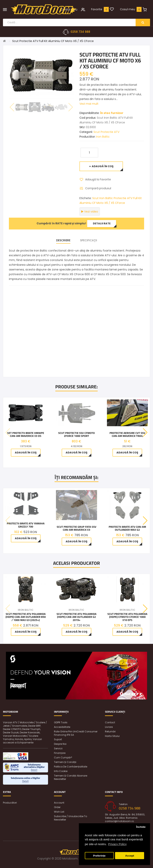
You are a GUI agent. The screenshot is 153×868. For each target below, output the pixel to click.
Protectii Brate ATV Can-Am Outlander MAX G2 (127, 528)
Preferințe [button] (99, 856)
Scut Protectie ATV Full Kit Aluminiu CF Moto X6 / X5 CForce (53, 41)
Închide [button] (141, 827)
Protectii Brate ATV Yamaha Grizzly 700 (26, 525)
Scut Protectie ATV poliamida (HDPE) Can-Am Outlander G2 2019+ (76, 617)
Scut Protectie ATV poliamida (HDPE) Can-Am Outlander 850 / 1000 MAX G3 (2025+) (26, 617)
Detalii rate (102, 223)
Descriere (63, 240)
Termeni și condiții (65, 762)
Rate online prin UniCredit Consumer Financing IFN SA (76, 733)
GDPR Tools (61, 722)
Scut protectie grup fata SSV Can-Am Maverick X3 (76, 528)
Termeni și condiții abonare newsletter (71, 777)
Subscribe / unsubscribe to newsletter (70, 818)
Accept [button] (130, 856)
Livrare (109, 727)
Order (57, 807)
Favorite (97, 9)
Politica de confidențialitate (71, 767)
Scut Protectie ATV (106, 132)
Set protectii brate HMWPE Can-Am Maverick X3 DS (26, 434)
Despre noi (60, 744)
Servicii (58, 748)
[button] (145, 433)
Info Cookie (61, 771)
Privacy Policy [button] (117, 844)
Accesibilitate (62, 727)
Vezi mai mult (89, 104)
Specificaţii (89, 240)
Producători (10, 803)
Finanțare (60, 753)
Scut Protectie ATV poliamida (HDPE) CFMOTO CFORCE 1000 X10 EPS (127, 617)
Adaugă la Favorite (98, 179)
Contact (110, 722)
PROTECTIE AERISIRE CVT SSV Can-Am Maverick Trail (127, 434)
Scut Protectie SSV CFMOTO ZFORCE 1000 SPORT (77, 434)
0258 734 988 (80, 32)
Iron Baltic (103, 137)
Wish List (59, 812)
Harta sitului (112, 736)
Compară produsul (98, 188)
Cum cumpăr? (63, 758)
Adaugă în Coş (103, 166)
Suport (58, 739)
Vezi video (90, 212)
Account (59, 803)
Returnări (110, 731)
